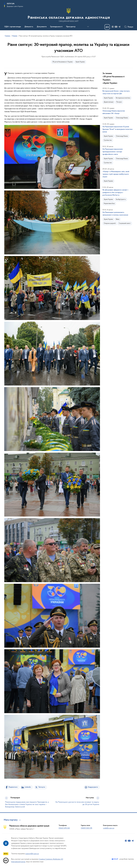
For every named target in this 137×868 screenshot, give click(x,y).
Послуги (119, 102)
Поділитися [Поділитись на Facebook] (13, 787)
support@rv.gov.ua (32, 854)
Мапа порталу (11, 820)
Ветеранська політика (123, 98)
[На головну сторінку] (69, 15)
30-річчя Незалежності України (63, 62)
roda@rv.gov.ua (109, 828)
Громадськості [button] (56, 27)
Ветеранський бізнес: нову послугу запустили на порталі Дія (116, 92)
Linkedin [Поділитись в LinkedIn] (28, 787)
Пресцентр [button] (71, 27)
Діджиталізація (109, 102)
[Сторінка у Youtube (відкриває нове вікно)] (116, 27)
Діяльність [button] (29, 27)
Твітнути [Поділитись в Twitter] (42, 787)
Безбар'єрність (121, 199)
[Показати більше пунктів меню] (88, 27)
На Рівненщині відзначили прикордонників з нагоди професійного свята (113, 152)
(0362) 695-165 (64, 828)
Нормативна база (109, 204)
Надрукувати (93, 787)
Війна (118, 219)
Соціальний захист (125, 223)
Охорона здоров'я (110, 223)
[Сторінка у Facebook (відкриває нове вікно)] (113, 27)
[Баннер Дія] (107, 27)
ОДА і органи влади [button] (13, 27)
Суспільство (108, 140)
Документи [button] (42, 27)
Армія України (80, 62)
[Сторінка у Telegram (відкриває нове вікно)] (119, 27)
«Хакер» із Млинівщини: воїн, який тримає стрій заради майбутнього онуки (116, 174)
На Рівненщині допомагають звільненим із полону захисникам (115, 214)
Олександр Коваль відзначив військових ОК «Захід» (114, 112)
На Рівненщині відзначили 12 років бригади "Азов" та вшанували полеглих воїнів (118, 129)
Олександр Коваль (122, 118)
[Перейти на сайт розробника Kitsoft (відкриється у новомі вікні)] (115, 859)
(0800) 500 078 (87, 828)
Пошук (130, 27)
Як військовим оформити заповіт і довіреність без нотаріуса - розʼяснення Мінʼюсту (115, 193)
